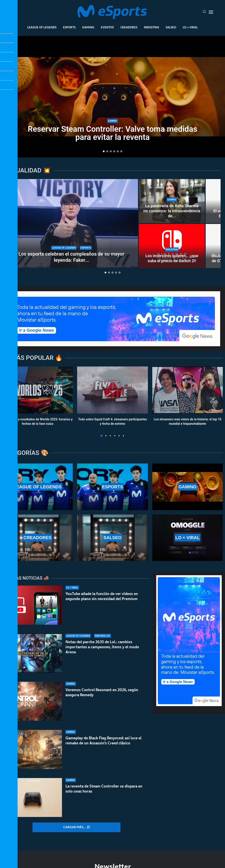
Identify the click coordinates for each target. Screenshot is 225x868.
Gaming (88, 27)
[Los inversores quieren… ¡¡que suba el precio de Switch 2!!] (172, 246)
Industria (152, 27)
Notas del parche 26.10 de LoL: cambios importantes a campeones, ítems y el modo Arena (102, 647)
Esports (69, 27)
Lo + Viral (190, 27)
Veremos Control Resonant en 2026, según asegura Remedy (102, 693)
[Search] (204, 12)
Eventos (107, 27)
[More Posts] (76, 827)
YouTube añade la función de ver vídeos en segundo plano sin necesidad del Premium (102, 596)
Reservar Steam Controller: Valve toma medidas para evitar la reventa (112, 133)
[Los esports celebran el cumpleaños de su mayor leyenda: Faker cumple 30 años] (71, 223)
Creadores (129, 27)
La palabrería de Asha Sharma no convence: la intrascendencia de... (172, 211)
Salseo (171, 27)
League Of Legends (42, 27)
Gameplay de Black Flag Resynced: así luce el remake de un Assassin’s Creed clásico (103, 744)
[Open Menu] (211, 12)
